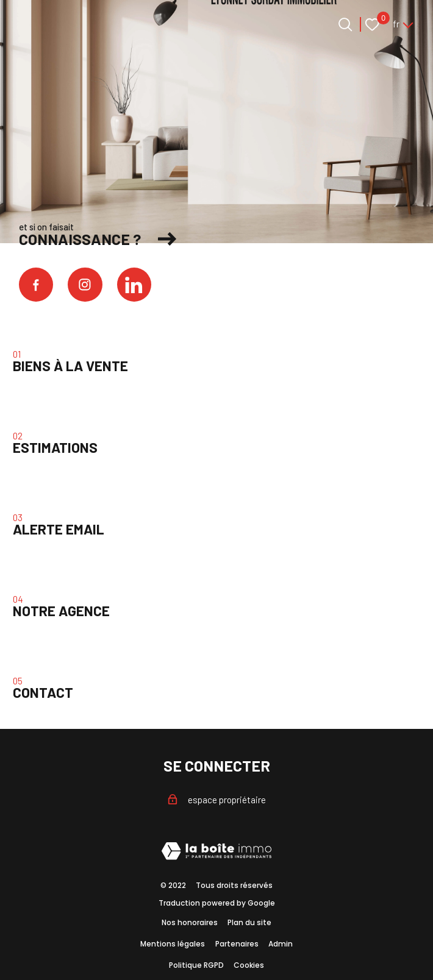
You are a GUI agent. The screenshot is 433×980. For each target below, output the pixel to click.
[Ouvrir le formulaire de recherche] (345, 24)
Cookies (249, 965)
